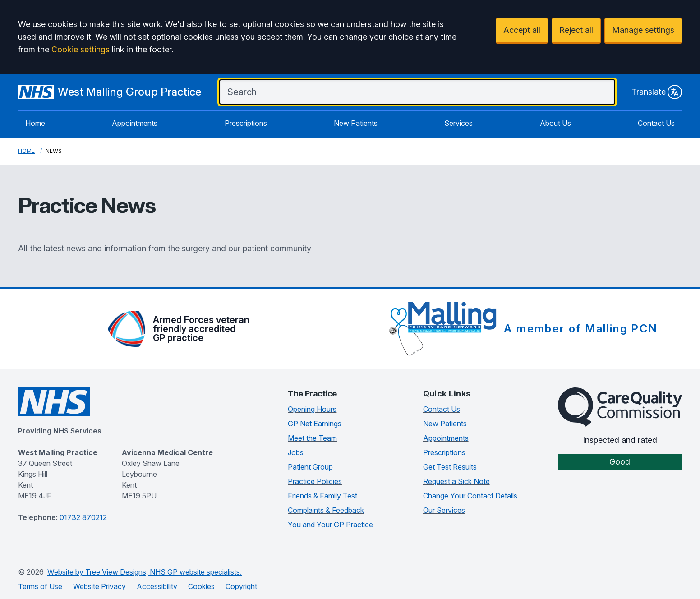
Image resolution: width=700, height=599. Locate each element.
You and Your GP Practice (330, 525)
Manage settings (643, 30)
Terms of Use (40, 586)
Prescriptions (246, 123)
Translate (657, 92)
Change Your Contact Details (470, 496)
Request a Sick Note (456, 481)
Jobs (296, 452)
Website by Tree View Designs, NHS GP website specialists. (145, 572)
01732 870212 (83, 517)
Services (458, 123)
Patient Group (310, 467)
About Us (555, 123)
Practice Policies (315, 481)
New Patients (356, 123)
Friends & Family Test (322, 496)
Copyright (241, 586)
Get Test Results (450, 467)
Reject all (576, 30)
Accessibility (157, 586)
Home (35, 123)
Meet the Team (312, 438)
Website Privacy (99, 586)
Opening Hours (312, 409)
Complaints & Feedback (326, 510)
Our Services (444, 510)
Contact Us (656, 123)
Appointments (135, 123)
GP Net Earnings (315, 424)
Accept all (522, 30)
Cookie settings (81, 49)
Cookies (201, 586)
